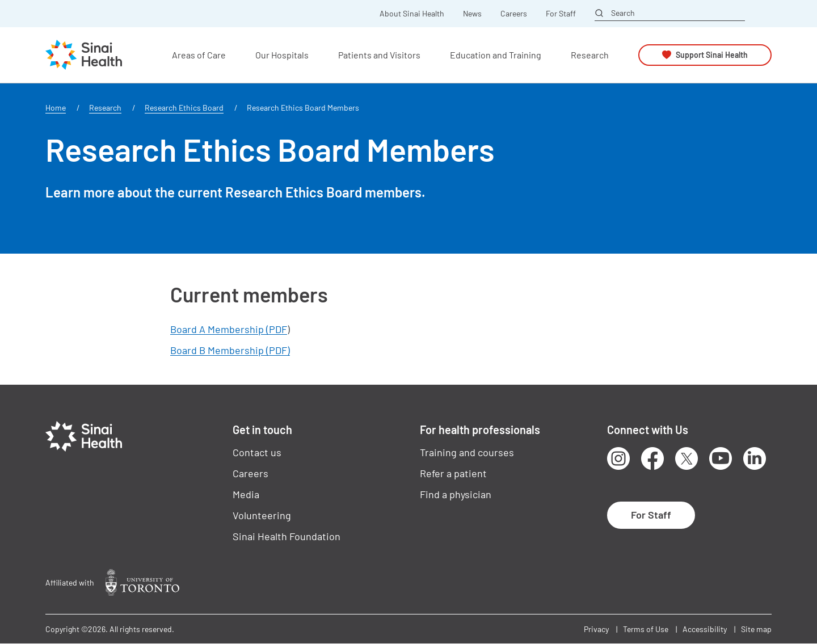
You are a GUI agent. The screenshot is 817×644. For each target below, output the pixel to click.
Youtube (721, 458)
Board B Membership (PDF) (230, 350)
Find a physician (456, 494)
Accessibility (705, 629)
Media (246, 494)
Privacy (596, 629)
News (472, 14)
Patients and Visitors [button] (379, 55)
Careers (514, 14)
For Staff (561, 14)
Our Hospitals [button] (282, 55)
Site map (756, 629)
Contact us (257, 452)
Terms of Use (646, 629)
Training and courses (467, 452)
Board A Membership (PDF (229, 329)
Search (623, 13)
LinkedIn (755, 458)
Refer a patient (453, 473)
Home (56, 108)
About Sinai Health (412, 14)
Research (105, 108)
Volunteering (262, 515)
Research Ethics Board (184, 108)
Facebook (652, 458)
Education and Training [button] (496, 55)
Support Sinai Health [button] (712, 55)
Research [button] (590, 55)
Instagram (618, 458)
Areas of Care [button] (199, 55)
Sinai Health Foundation (287, 536)
